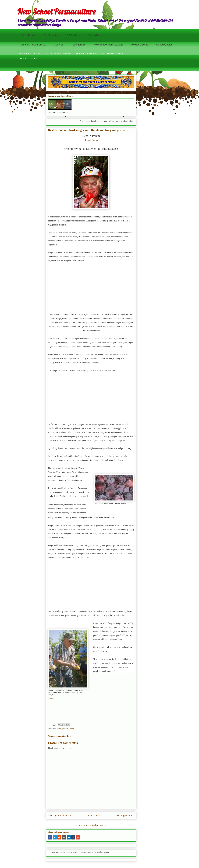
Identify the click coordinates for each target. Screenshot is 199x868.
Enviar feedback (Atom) (96, 825)
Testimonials (78, 45)
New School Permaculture (56, 12)
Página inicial (94, 815)
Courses (59, 45)
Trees (72, 729)
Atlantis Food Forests (34, 45)
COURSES (24, 58)
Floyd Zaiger (92, 140)
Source (51, 699)
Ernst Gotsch (96, 35)
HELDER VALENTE (115, 54)
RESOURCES (25, 54)
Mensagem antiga (125, 815)
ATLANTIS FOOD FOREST (62, 54)
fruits (59, 729)
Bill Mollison (74, 35)
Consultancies (164, 45)
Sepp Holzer (29, 35)
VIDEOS (35, 58)
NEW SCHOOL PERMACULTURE (90, 54)
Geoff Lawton (51, 35)
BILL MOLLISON (41, 54)
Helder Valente (140, 45)
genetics (66, 729)
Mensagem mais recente (60, 815)
